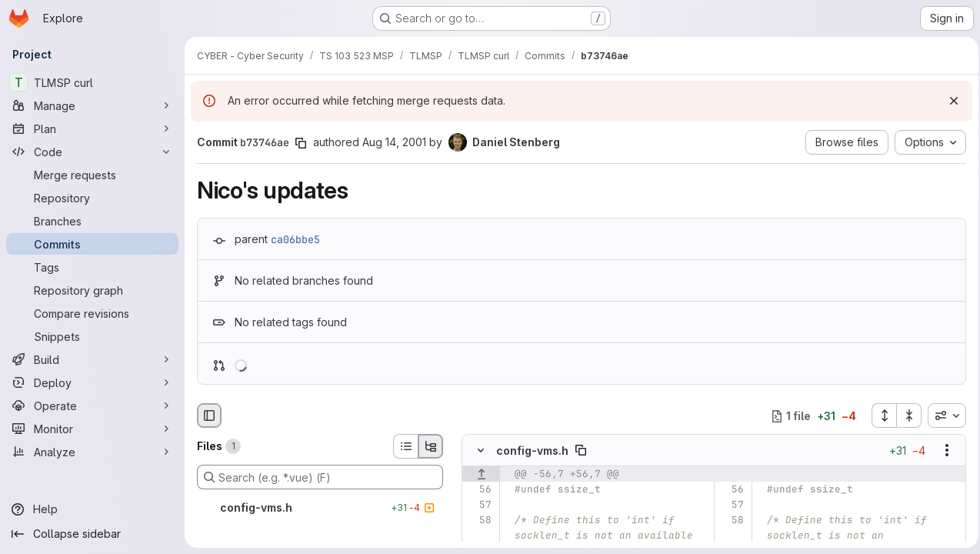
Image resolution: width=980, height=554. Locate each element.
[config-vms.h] (320, 508)
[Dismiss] (949, 101)
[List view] (405, 446)
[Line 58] (479, 521)
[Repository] (92, 198)
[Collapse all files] (905, 415)
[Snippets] (92, 336)
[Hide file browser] (209, 415)
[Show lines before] (481, 475)
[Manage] (92, 105)
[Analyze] (92, 452)
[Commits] (92, 244)
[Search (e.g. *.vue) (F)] (320, 477)
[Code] (92, 152)
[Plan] (92, 128)
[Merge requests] (92, 175)
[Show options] (942, 451)
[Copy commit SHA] (301, 143)
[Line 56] (479, 490)
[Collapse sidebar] (92, 534)
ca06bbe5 (295, 239)
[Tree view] (431, 446)
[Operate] (92, 405)
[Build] (92, 359)
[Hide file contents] (481, 451)
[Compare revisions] (92, 313)
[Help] (92, 509)
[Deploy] (92, 382)
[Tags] (92, 267)
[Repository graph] (92, 290)
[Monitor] (92, 429)
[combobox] (942, 415)
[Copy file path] (581, 451)
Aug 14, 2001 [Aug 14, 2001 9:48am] (394, 142)
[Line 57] (479, 506)
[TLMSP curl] (92, 82)
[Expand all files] (879, 415)
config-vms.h (532, 451)
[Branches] (92, 221)
